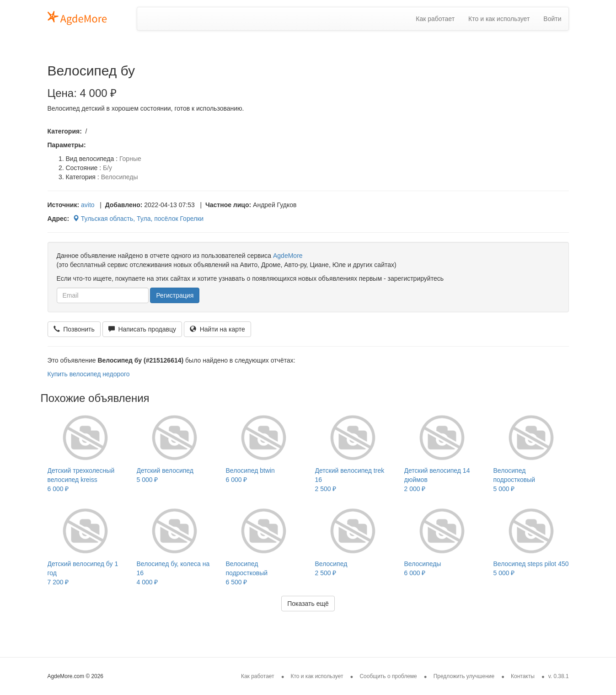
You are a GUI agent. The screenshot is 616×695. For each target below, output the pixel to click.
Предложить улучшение (464, 676)
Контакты (523, 676)
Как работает (435, 19)
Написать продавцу (142, 329)
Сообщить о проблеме (388, 676)
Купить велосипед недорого (89, 374)
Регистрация (175, 295)
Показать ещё (308, 604)
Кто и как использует (499, 19)
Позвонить (74, 329)
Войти (552, 19)
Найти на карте (217, 329)
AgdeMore (288, 256)
